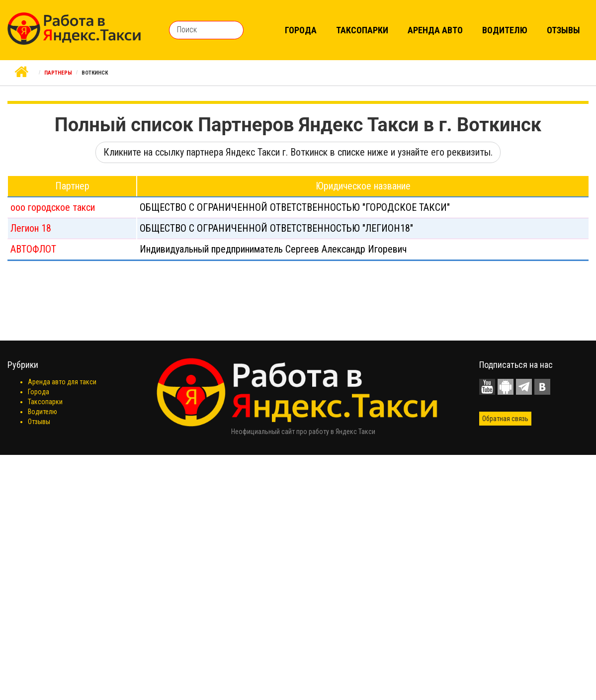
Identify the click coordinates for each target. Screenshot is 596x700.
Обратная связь (505, 419)
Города (301, 30)
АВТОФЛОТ (33, 249)
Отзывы (563, 30)
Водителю (505, 30)
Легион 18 (31, 228)
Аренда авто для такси (62, 382)
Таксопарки (362, 30)
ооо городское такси (53, 207)
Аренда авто (435, 30)
